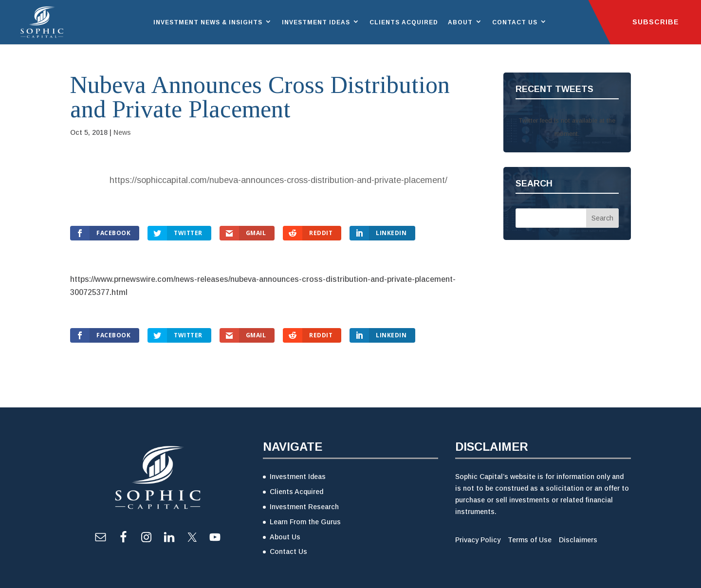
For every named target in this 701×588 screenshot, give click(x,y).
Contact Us (515, 22)
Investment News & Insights (208, 22)
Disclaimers (578, 540)
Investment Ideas (316, 22)
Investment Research (304, 507)
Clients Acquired (404, 22)
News (122, 132)
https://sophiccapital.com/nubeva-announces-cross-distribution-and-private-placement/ (278, 180)
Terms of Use (530, 540)
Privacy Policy (478, 540)
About (460, 22)
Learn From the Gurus (305, 522)
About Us (285, 537)
